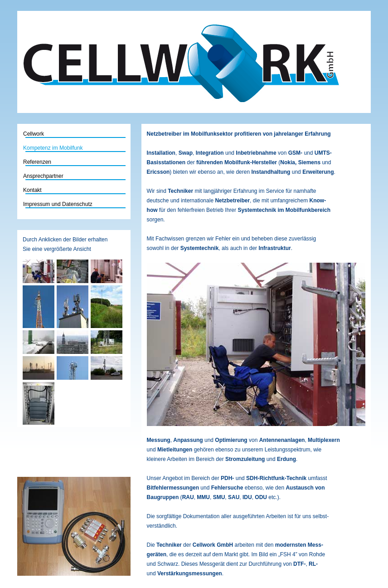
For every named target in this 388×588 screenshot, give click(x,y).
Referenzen (37, 162)
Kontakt (32, 190)
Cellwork (61, 134)
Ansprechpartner (43, 176)
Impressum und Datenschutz (58, 204)
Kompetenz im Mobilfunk (53, 148)
